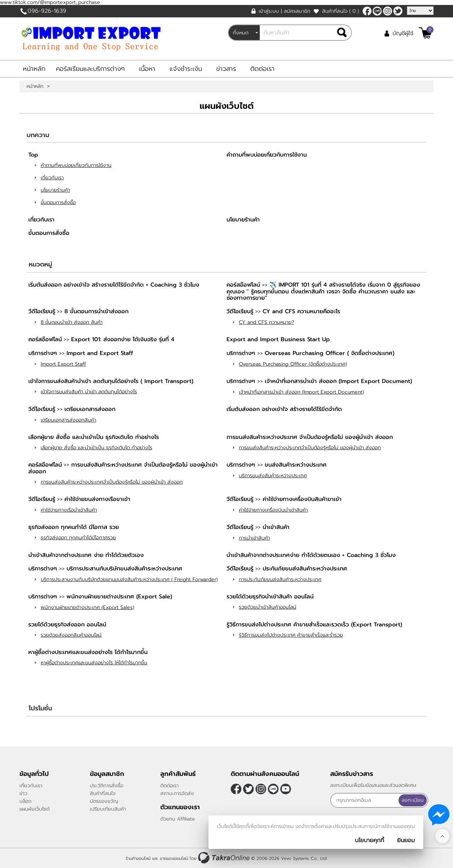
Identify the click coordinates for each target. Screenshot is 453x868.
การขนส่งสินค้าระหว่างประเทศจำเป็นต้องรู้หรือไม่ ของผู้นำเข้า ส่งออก (310, 448)
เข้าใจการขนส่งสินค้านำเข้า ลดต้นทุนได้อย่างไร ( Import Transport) (111, 381)
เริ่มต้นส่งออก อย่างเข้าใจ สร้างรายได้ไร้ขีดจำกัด (284, 409)
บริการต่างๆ (44, 353)
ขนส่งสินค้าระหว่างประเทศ (296, 465)
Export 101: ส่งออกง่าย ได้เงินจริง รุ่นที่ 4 (123, 339)
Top (33, 155)
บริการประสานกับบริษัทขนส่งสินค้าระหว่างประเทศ (124, 569)
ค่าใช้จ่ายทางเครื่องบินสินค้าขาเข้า (302, 499)
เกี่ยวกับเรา (52, 178)
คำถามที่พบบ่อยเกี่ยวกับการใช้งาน (76, 165)
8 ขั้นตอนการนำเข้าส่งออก (96, 311)
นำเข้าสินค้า (276, 527)
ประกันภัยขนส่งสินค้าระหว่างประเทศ (305, 569)
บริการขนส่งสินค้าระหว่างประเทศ (273, 476)
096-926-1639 (47, 11)
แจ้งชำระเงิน (186, 69)
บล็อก (25, 801)
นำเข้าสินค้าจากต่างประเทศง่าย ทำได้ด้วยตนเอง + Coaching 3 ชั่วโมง (311, 555)
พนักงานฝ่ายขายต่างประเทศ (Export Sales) (87, 607)
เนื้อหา (147, 69)
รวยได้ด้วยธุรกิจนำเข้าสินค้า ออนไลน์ (270, 597)
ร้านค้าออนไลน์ (138, 858)
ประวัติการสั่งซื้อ (107, 786)
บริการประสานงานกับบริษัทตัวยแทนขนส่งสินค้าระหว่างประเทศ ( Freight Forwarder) (129, 579)
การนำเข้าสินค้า (254, 538)
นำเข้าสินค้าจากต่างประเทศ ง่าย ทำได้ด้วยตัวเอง (86, 555)
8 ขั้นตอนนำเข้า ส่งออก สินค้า (72, 322)
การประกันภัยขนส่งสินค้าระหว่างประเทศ (280, 579)
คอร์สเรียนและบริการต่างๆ (90, 69)
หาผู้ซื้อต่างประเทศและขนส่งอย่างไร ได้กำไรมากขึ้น (88, 652)
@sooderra (377, 11)
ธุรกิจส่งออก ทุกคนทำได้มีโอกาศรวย (78, 538)
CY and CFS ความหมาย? (266, 322)
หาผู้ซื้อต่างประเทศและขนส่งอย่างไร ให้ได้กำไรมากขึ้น (94, 663)
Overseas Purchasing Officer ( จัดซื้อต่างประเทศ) (329, 353)
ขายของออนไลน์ (174, 858)
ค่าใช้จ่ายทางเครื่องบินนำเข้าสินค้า (273, 510)
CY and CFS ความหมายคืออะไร (301, 311)
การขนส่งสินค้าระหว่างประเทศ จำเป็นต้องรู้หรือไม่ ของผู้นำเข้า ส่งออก (310, 437)
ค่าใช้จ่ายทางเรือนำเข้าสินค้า (69, 510)
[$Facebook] (367, 11)
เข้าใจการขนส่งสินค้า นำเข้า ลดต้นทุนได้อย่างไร (89, 392)
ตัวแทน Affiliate (178, 819)
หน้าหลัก (34, 69)
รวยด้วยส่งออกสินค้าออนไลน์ (71, 635)
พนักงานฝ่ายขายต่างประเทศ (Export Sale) (119, 597)
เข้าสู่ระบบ (269, 11)
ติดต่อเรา (262, 69)
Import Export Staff (63, 364)
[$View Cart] (425, 33)
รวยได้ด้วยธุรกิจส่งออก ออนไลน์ (67, 625)
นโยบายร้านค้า (55, 190)
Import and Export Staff (100, 353)
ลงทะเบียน (413, 800)
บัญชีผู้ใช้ (403, 33)
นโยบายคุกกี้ (369, 840)
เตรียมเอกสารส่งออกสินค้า (68, 420)
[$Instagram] (388, 11)
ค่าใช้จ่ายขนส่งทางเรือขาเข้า (97, 499)
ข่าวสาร (226, 69)
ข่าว (23, 793)
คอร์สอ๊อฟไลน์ (243, 285)
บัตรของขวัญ (104, 801)
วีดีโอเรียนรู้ (42, 311)
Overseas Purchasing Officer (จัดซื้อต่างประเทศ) (293, 364)
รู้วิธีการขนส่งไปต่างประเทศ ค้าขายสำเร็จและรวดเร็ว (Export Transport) (314, 625)
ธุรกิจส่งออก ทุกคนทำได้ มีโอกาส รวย (74, 527)
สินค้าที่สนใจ (340, 11)
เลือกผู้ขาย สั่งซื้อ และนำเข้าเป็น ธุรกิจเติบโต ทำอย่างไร (94, 437)
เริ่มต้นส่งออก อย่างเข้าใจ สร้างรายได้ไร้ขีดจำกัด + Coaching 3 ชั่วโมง (114, 285)
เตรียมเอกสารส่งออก (90, 409)
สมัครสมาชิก (297, 11)
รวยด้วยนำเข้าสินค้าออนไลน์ (268, 607)
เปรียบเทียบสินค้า (108, 809)
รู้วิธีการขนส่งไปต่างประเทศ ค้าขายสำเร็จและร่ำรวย (291, 635)
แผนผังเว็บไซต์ (35, 809)
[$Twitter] (398, 11)
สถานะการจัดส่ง (177, 793)
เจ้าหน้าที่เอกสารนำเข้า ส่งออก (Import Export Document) (338, 381)
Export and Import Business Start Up (278, 339)
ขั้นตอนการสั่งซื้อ (58, 202)
